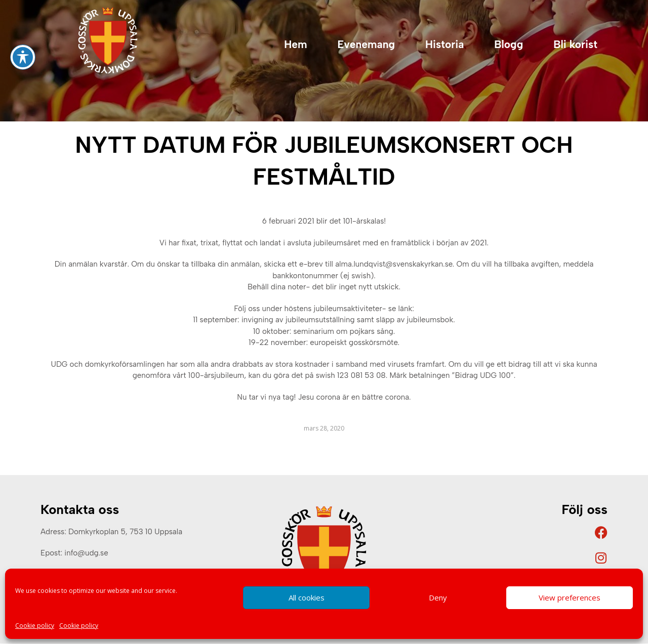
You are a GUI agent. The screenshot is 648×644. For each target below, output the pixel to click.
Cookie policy (35, 626)
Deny (438, 597)
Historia (444, 44)
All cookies (307, 597)
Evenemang (366, 44)
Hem (295, 44)
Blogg (509, 44)
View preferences (570, 597)
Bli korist (575, 44)
